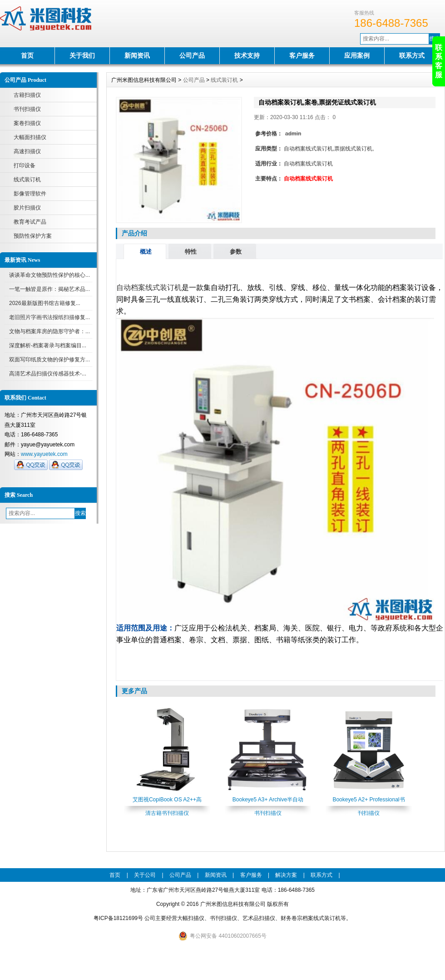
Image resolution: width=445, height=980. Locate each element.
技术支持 (247, 55)
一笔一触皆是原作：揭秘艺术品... (49, 289)
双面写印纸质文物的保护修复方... (49, 360)
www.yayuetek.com (44, 454)
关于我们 (82, 55)
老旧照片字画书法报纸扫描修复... (49, 317)
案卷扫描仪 (27, 123)
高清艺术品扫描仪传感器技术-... (48, 374)
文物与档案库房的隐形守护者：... (49, 331)
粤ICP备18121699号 (118, 918)
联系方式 (412, 55)
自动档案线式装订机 (149, 287)
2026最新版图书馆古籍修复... (45, 303)
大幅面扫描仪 (30, 137)
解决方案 (286, 875)
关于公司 (145, 875)
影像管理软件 (30, 194)
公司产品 (192, 55)
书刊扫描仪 (27, 109)
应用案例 (357, 55)
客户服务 (302, 55)
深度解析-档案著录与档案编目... (48, 345)
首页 (27, 55)
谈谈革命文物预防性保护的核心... (49, 275)
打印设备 (25, 165)
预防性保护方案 (33, 236)
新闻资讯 (137, 55)
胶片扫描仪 (27, 208)
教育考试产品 (30, 222)
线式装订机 (27, 180)
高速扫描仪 (27, 151)
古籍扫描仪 (27, 95)
